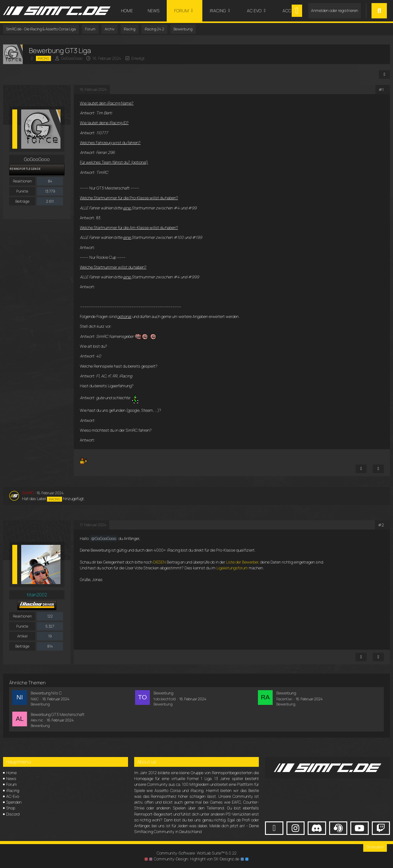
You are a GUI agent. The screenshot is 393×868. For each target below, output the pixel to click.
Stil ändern (375, 847)
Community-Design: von (196, 859)
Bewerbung (40, 704)
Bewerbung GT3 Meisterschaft (58, 714)
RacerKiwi (284, 699)
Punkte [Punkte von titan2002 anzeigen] (22, 626)
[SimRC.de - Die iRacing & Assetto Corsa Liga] (57, 11)
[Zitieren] (378, 469)
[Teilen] (384, 75)
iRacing (13, 790)
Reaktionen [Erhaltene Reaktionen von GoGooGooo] (22, 181)
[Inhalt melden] (361, 469)
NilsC (35, 699)
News (11, 778)
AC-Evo (13, 796)
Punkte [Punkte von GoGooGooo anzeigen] (22, 191)
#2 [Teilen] (381, 525)
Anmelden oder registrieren (335, 10)
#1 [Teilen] (381, 90)
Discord (13, 814)
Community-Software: (196, 853)
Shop (11, 808)
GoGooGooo (72, 58)
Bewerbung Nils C (46, 693)
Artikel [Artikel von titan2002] (22, 636)
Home (11, 773)
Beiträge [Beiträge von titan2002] (22, 646)
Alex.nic (37, 720)
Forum (12, 784)
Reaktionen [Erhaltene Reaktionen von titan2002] (22, 616)
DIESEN (160, 562)
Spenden (14, 802)
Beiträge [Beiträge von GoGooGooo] (22, 201)
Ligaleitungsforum (232, 568)
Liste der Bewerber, (243, 562)
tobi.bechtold (165, 699)
